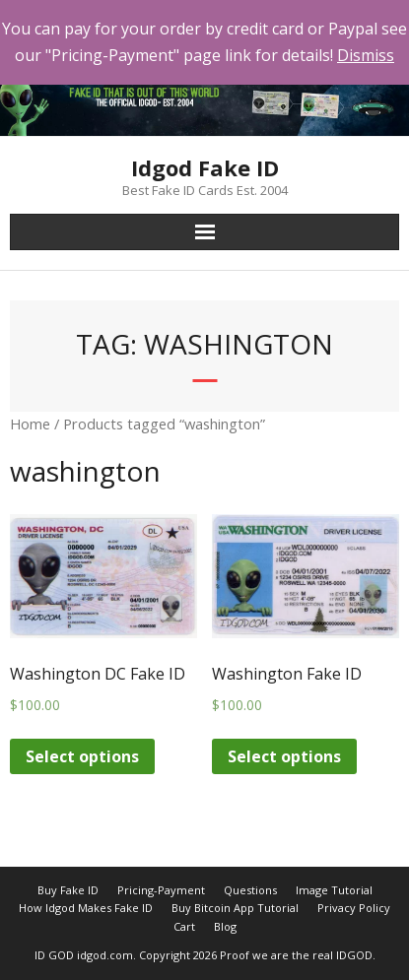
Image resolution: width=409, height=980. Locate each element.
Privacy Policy (354, 908)
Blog (225, 926)
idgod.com (105, 955)
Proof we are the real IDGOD (296, 955)
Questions (250, 890)
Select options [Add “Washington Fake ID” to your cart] (284, 756)
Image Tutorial (334, 890)
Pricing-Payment (161, 890)
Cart (184, 926)
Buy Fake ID (68, 890)
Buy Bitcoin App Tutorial (235, 908)
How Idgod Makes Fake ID (86, 908)
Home (30, 424)
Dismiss (366, 55)
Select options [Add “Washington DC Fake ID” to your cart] (82, 756)
